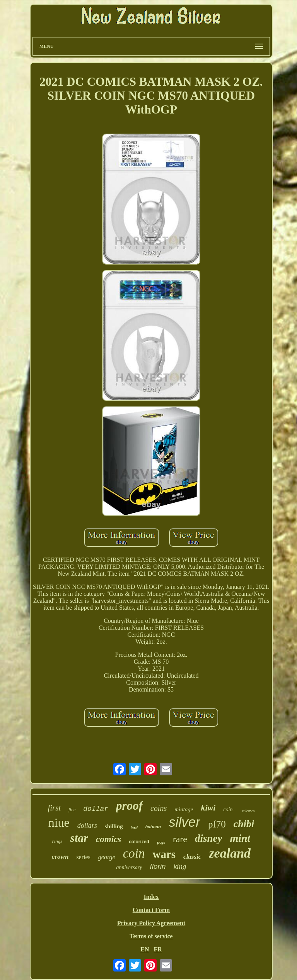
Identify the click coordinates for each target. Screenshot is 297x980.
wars (164, 854)
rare (180, 839)
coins (159, 808)
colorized (139, 842)
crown (60, 857)
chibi (244, 824)
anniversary (129, 867)
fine (72, 810)
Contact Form (151, 910)
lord (134, 827)
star (79, 838)
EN (145, 949)
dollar (96, 809)
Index (151, 897)
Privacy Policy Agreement (151, 923)
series (83, 857)
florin (158, 866)
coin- (229, 810)
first (54, 808)
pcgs (161, 842)
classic (192, 857)
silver (184, 822)
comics (108, 839)
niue (59, 822)
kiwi (208, 808)
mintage (184, 809)
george (107, 857)
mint (240, 838)
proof (129, 806)
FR (158, 949)
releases (248, 811)
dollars (87, 826)
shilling (114, 826)
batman (153, 827)
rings (57, 841)
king (180, 866)
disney (209, 838)
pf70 (217, 824)
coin (134, 853)
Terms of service (151, 936)
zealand (230, 853)
